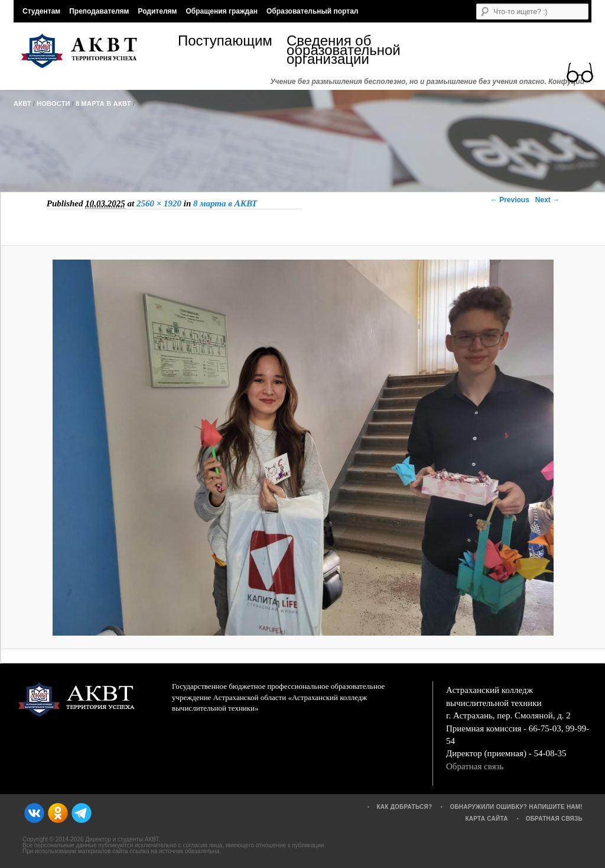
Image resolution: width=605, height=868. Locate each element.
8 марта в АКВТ (103, 103)
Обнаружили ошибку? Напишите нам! (516, 807)
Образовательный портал (312, 11)
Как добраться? (404, 807)
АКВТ (22, 103)
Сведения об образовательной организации (341, 50)
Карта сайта (486, 819)
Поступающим (225, 42)
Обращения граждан (222, 11)
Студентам (41, 11)
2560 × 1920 (159, 203)
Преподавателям (99, 11)
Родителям (157, 11)
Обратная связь (475, 766)
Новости (53, 103)
